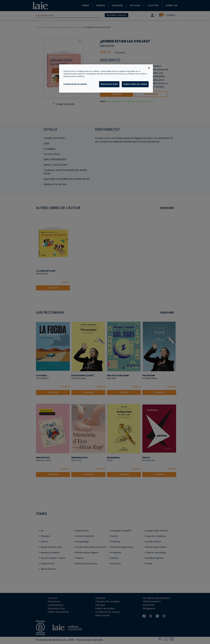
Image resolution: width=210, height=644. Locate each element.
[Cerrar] (149, 68)
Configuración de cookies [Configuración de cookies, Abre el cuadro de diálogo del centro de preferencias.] (75, 84)
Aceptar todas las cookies (135, 84)
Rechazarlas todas (109, 84)
